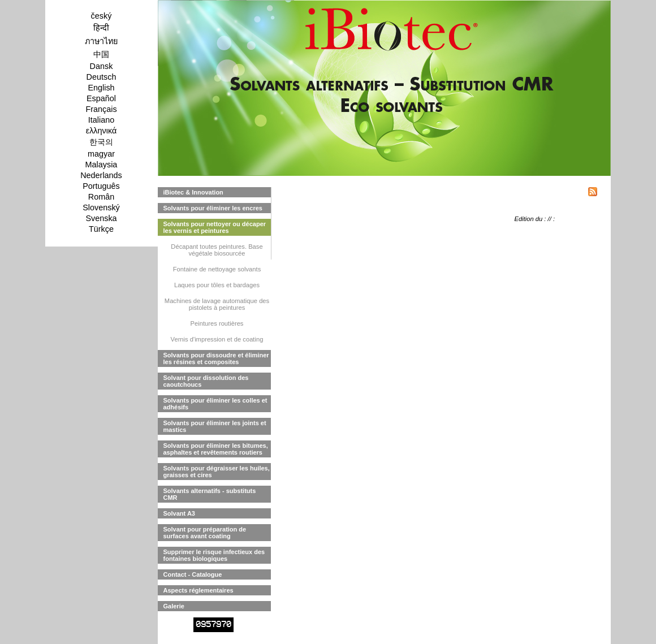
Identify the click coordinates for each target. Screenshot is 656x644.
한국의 (101, 142)
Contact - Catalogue (193, 574)
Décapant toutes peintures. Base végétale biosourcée (217, 250)
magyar (101, 154)
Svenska (101, 218)
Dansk (102, 66)
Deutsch (102, 77)
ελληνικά (102, 131)
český (102, 16)
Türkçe (101, 229)
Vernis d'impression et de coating (217, 339)
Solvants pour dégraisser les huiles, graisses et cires (217, 472)
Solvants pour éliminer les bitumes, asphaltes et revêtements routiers (216, 449)
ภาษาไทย (101, 41)
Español (101, 98)
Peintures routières (217, 323)
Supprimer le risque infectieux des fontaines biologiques (214, 555)
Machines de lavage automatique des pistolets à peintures (217, 304)
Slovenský (101, 208)
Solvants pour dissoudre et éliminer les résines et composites (216, 358)
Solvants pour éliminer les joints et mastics (215, 426)
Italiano (101, 120)
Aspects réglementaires (198, 590)
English (101, 88)
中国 (101, 54)
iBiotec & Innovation (193, 192)
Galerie (174, 606)
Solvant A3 (179, 513)
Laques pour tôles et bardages (217, 285)
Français (101, 109)
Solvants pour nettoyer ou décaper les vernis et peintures (215, 227)
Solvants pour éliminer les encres (213, 208)
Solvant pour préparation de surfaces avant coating (205, 533)
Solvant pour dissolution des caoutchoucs (206, 381)
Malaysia (102, 165)
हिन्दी (101, 28)
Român (101, 197)
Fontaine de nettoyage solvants (217, 269)
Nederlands (101, 175)
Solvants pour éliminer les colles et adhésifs (215, 404)
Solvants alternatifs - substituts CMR (210, 494)
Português (101, 186)
